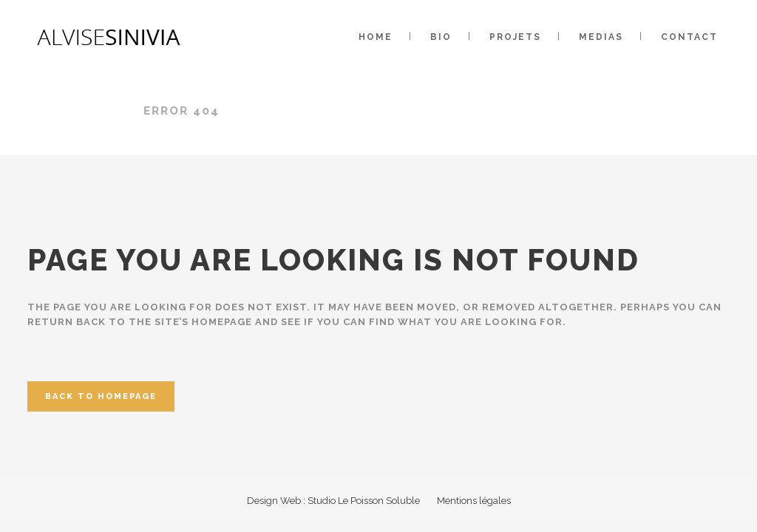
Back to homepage (101, 396)
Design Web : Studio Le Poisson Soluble (333, 501)
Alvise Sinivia (110, 111)
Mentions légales (474, 501)
